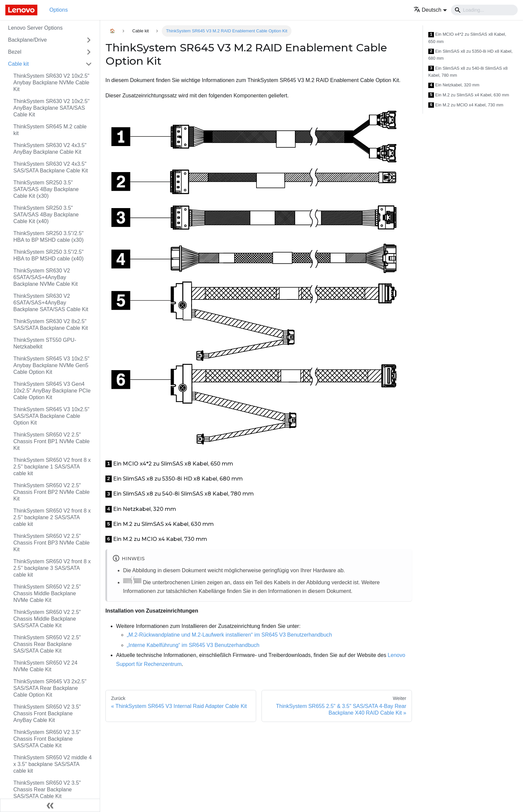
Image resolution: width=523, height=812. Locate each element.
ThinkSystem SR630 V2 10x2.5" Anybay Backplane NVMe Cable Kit (51, 83)
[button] (430, 10)
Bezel (15, 52)
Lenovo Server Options (35, 28)
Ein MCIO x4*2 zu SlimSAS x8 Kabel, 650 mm (467, 38)
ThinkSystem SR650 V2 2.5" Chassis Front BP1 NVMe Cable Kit (52, 441)
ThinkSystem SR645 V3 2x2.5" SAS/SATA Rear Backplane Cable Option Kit (50, 688)
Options (59, 10)
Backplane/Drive (28, 40)
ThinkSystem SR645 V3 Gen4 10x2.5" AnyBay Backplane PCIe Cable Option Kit (52, 391)
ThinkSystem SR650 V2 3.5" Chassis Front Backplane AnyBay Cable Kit (47, 713)
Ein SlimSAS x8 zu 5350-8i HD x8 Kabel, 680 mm (470, 55)
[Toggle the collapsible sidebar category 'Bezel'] (89, 52)
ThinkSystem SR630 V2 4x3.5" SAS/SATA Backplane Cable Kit (51, 167)
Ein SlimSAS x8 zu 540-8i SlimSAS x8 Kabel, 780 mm (468, 72)
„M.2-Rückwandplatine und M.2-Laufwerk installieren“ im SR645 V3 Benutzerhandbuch (229, 635)
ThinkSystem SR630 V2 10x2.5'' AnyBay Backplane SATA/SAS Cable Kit (51, 108)
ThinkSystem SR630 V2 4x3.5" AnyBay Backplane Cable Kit (50, 149)
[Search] (484, 10)
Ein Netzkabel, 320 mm (454, 85)
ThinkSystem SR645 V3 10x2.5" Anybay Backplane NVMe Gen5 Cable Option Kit (51, 365)
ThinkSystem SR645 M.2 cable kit (50, 130)
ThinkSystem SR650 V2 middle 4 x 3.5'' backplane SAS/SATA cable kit (53, 764)
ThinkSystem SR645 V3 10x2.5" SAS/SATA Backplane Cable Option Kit (51, 416)
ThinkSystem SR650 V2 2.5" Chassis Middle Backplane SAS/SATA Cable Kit (47, 619)
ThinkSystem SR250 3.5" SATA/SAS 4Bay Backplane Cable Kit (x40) (46, 215)
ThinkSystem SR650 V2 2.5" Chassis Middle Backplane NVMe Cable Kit (47, 593)
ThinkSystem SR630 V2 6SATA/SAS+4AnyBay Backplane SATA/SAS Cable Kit (51, 303)
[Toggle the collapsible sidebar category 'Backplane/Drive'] (89, 40)
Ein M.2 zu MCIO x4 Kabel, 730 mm (466, 105)
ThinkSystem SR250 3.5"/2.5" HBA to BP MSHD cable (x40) (49, 255)
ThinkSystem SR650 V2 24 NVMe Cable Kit (45, 666)
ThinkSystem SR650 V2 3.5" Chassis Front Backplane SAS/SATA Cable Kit (47, 739)
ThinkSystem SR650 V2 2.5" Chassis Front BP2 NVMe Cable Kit (52, 492)
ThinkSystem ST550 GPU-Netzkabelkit (45, 343)
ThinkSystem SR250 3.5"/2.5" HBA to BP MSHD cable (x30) (49, 237)
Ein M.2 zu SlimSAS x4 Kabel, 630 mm (469, 95)
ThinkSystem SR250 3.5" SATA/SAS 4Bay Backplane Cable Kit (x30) (46, 189)
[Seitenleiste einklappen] (50, 805)
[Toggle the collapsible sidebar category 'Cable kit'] (89, 64)
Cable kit (18, 64)
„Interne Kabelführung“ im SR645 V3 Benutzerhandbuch (193, 645)
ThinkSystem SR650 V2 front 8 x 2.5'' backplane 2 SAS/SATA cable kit (52, 517)
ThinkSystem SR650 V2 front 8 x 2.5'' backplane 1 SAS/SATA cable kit (52, 467)
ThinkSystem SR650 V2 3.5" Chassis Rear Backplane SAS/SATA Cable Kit (47, 789)
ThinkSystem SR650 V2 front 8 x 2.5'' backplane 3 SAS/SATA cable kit (52, 568)
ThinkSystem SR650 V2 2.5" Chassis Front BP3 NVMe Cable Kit (52, 543)
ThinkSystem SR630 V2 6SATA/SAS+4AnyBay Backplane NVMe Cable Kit (46, 277)
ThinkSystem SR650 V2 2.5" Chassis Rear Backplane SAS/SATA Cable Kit (47, 644)
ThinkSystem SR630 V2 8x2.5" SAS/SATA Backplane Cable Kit (51, 325)
